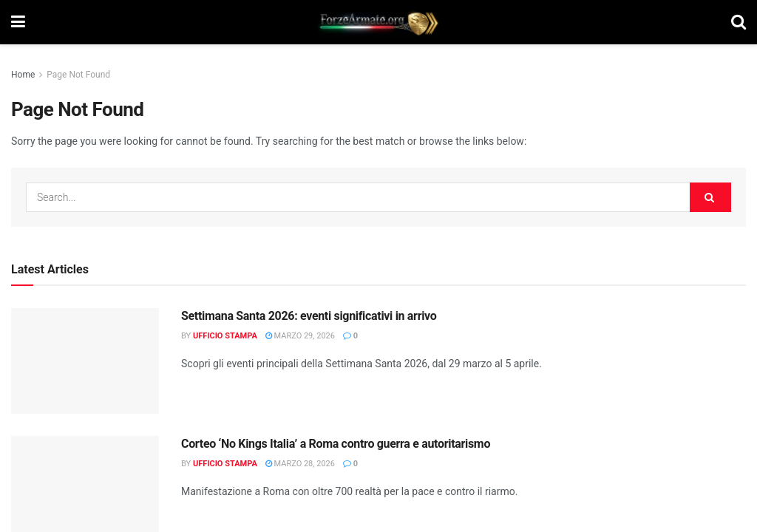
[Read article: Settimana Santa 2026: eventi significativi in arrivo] (85, 361)
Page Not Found (78, 75)
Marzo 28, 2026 (300, 464)
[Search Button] (739, 22)
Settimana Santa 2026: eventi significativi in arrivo (309, 316)
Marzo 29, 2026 (300, 336)
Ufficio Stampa (225, 336)
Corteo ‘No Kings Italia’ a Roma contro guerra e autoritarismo (336, 444)
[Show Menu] (18, 22)
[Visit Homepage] (378, 22)
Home (23, 75)
